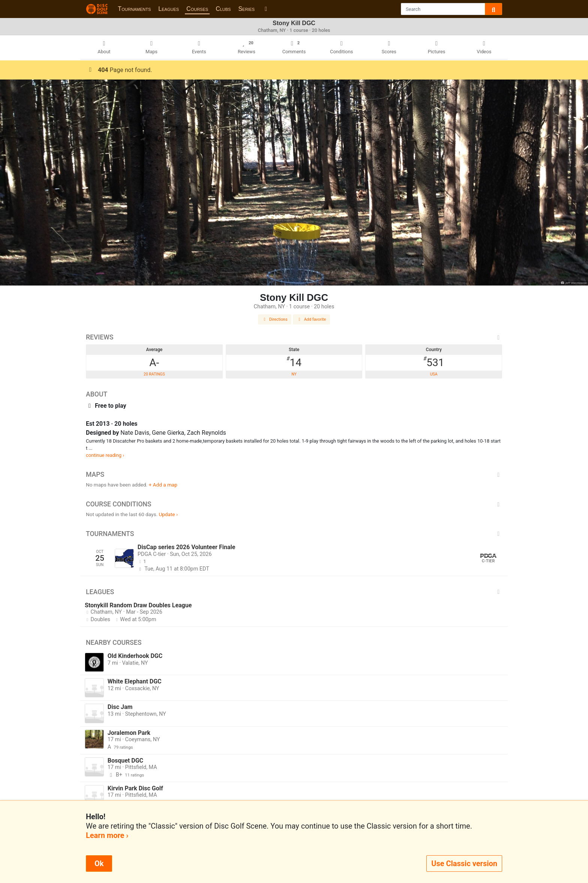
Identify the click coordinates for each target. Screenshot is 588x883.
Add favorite (312, 319)
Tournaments (134, 9)
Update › (168, 514)
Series (246, 9)
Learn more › (107, 835)
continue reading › (105, 455)
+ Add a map (163, 485)
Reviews (294, 337)
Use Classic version (464, 863)
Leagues (169, 9)
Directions (275, 319)
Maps (294, 475)
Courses (197, 9)
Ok (99, 863)
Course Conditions (294, 504)
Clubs (223, 9)
